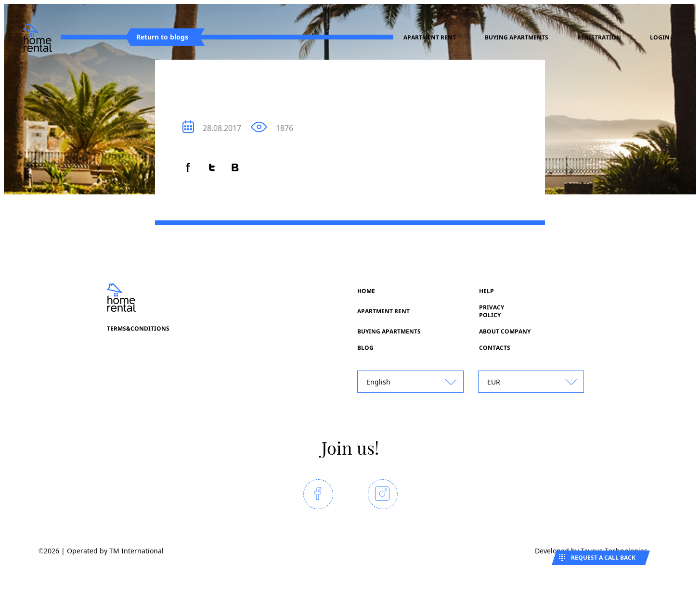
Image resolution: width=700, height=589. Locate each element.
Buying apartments (517, 38)
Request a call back (603, 557)
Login (660, 38)
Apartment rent (430, 38)
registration (599, 38)
